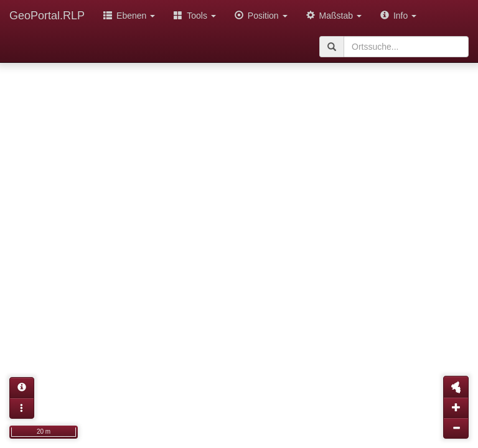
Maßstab (334, 16)
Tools (195, 16)
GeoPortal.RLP (47, 16)
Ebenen (129, 16)
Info (398, 16)
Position (261, 16)
